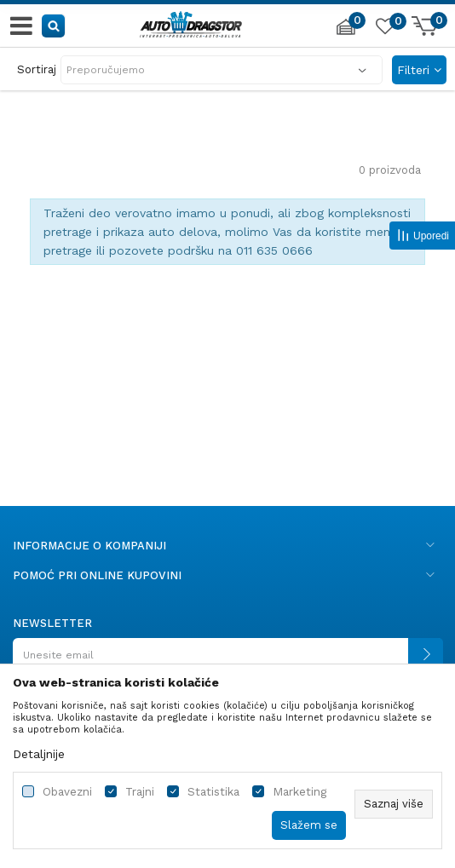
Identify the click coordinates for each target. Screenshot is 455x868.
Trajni (140, 792)
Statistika (213, 792)
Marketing (299, 792)
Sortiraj (37, 69)
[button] (54, 25)
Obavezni (67, 792)
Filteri (419, 70)
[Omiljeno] (384, 29)
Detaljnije (39, 754)
